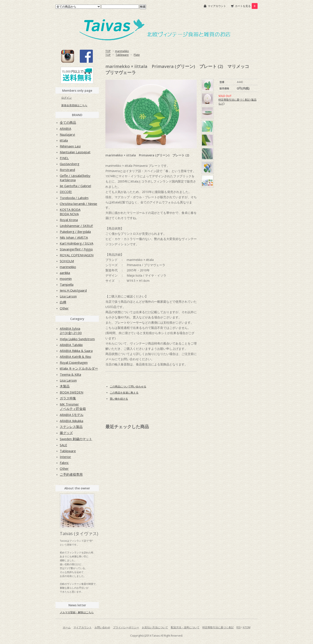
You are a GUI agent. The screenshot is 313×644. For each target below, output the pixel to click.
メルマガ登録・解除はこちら (77, 612)
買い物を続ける (119, 399)
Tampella (67, 284)
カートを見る (246, 6)
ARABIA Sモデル (72, 415)
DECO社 (66, 192)
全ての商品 (68, 122)
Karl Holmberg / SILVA (77, 243)
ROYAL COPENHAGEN (77, 255)
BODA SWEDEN (72, 392)
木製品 (65, 386)
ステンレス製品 (71, 427)
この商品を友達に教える (124, 393)
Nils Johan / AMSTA (74, 237)
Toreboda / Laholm (74, 198)
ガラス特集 (68, 398)
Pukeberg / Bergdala (75, 232)
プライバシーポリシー (126, 627)
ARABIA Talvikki (71, 345)
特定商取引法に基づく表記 (218, 627)
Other (64, 308)
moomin (66, 279)
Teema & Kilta (70, 374)
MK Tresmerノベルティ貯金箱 (73, 406)
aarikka (65, 273)
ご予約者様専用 (71, 474)
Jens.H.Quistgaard (73, 290)
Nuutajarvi (67, 134)
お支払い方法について (155, 627)
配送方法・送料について (185, 627)
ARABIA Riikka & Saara (76, 351)
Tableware (122, 55)
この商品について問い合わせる (128, 386)
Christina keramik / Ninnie (78, 204)
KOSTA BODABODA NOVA (70, 212)
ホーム (67, 627)
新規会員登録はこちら (74, 105)
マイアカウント (217, 6)
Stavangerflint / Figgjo (76, 249)
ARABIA (65, 128)
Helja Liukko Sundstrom (77, 339)
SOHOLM (67, 261)
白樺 (63, 302)
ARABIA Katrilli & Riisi (75, 357)
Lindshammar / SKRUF (76, 226)
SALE (63, 445)
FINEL (64, 158)
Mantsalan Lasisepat (75, 152)
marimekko (122, 51)
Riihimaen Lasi (70, 146)
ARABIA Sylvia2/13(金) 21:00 (71, 331)
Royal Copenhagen (74, 362)
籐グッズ (66, 433)
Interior (65, 457)
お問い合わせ (102, 627)
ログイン (67, 98)
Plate (137, 55)
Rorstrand (67, 170)
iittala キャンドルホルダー (79, 368)
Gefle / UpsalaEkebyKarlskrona (75, 178)
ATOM (247, 627)
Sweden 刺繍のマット (76, 439)
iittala (64, 140)
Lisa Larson (68, 296)
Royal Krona (69, 220)
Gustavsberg (70, 164)
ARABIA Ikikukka (72, 421)
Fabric (64, 463)
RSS (239, 627)
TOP (108, 51)
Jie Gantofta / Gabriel (75, 186)
